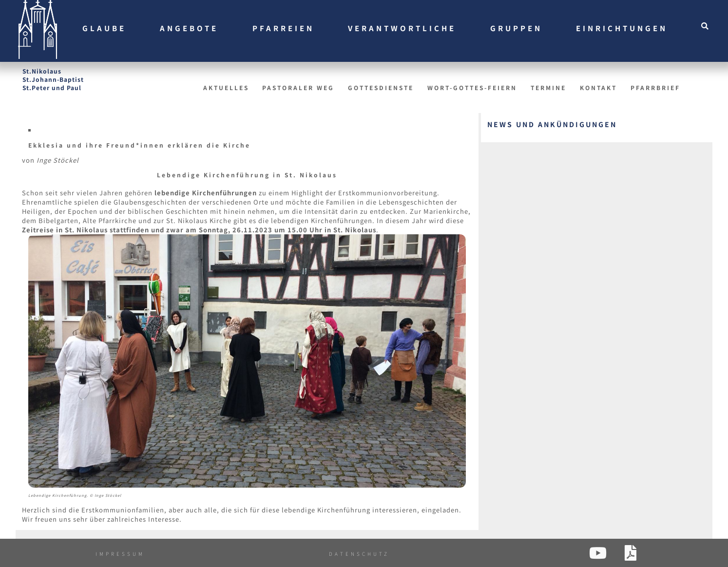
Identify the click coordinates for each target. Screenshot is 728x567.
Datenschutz (359, 554)
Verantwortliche (402, 28)
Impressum (120, 554)
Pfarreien (283, 28)
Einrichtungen (622, 28)
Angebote (189, 28)
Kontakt (598, 87)
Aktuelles (226, 87)
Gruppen (516, 28)
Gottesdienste (381, 87)
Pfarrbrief (655, 87)
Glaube (104, 28)
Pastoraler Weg (298, 87)
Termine (548, 87)
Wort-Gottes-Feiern (472, 87)
